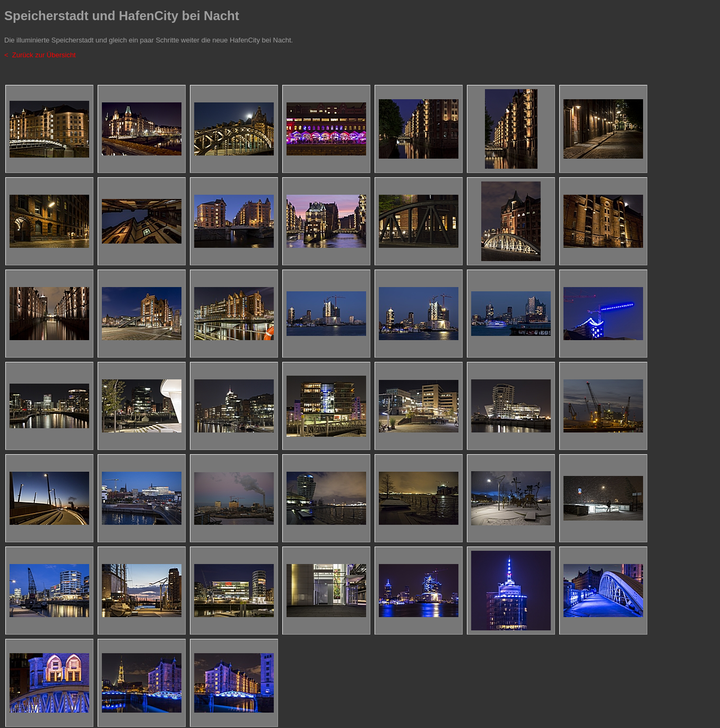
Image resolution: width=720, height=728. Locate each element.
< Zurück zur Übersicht (40, 55)
